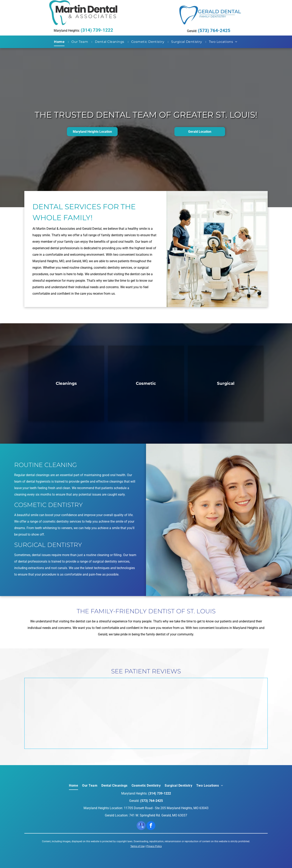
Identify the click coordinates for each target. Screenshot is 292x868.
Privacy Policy (154, 846)
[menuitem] (60, 42)
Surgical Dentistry (48, 545)
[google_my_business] (141, 826)
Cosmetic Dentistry (48, 505)
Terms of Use (137, 846)
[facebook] (151, 826)
